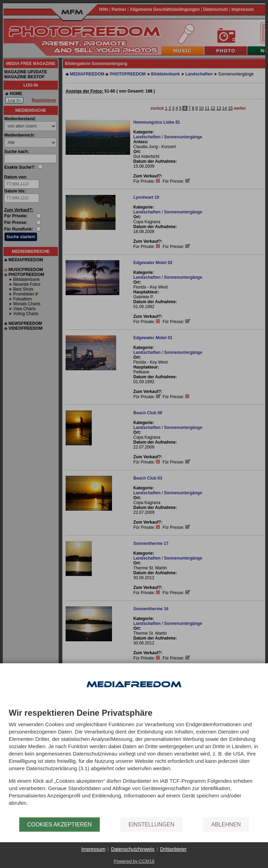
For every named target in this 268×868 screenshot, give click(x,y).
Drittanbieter (173, 849)
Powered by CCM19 (134, 861)
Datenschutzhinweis (133, 849)
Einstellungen (151, 825)
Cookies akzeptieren (59, 825)
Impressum (93, 849)
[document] (134, 763)
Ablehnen (226, 825)
